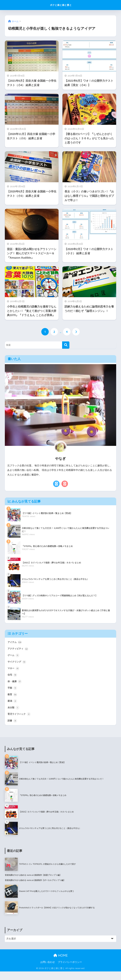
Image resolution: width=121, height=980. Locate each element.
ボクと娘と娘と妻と (61, 5)
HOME (61, 964)
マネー (14, 672)
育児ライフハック (20, 721)
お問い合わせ (48, 971)
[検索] (66, 346)
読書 (13, 728)
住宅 (13, 679)
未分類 (14, 714)
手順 (13, 693)
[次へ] (76, 332)
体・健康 (15, 686)
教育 (13, 700)
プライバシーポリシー (70, 971)
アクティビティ (19, 650)
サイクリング (18, 664)
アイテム (15, 643)
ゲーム (14, 657)
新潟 (13, 707)
